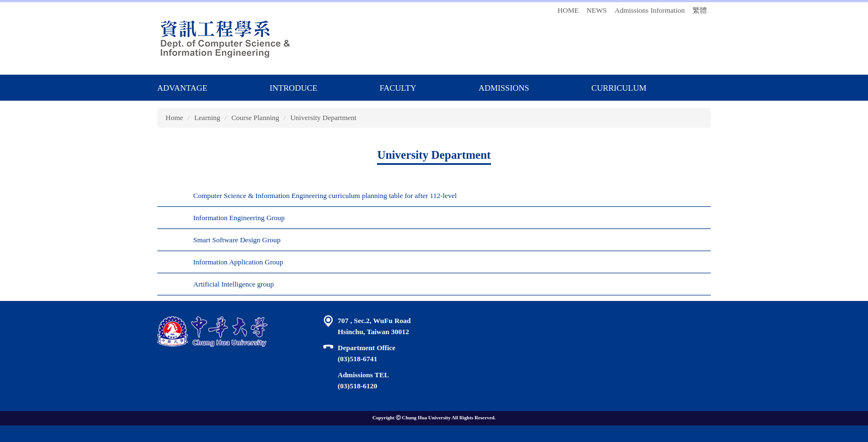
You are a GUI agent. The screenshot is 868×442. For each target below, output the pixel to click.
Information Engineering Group (239, 218)
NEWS (596, 10)
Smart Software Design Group (237, 240)
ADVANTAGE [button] (182, 88)
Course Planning (255, 118)
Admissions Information (650, 10)
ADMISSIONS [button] (503, 88)
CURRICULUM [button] (619, 88)
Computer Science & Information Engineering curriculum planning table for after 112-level (325, 196)
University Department (323, 118)
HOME (568, 10)
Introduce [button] (293, 88)
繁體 (700, 10)
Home (174, 118)
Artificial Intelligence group (234, 284)
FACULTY (398, 88)
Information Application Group (238, 262)
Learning (207, 118)
